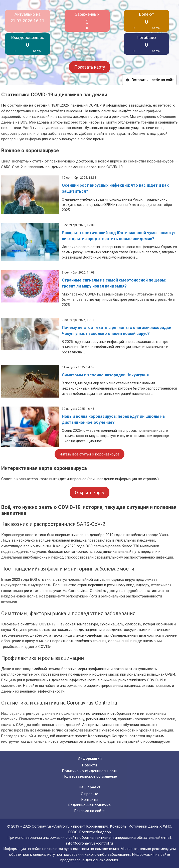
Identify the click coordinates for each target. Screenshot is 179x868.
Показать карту (90, 67)
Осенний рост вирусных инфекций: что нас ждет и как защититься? (115, 188)
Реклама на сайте (89, 811)
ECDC (73, 832)
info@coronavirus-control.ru (89, 843)
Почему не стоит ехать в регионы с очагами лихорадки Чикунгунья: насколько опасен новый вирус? (117, 331)
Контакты (90, 800)
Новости (89, 765)
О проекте (89, 794)
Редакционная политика (89, 805)
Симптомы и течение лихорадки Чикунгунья (105, 375)
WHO (167, 826)
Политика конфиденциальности (90, 771)
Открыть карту (90, 493)
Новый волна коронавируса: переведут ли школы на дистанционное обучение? (113, 419)
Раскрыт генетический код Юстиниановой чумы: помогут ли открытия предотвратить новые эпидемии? (119, 236)
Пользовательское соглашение (90, 776)
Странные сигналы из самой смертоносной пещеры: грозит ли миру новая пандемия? (114, 283)
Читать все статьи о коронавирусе (89, 454)
